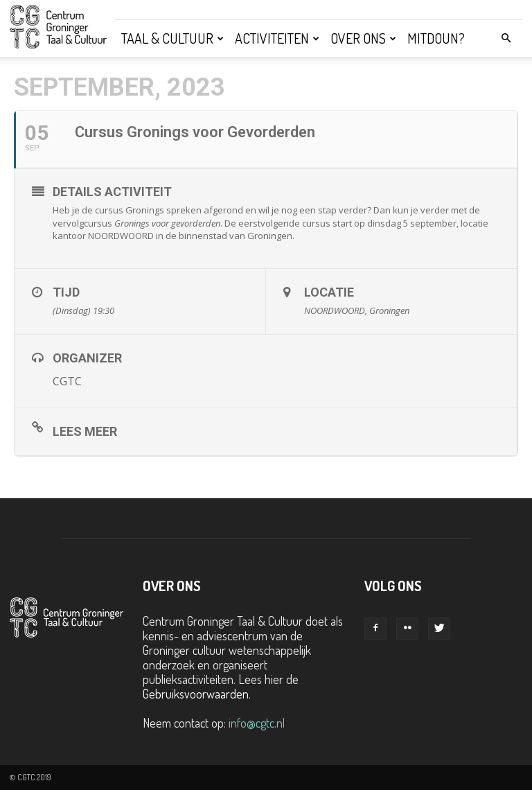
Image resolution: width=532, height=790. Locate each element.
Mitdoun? (436, 38)
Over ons (363, 38)
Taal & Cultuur (172, 38)
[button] (506, 37)
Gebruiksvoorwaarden (196, 694)
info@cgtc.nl (257, 723)
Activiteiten (277, 38)
